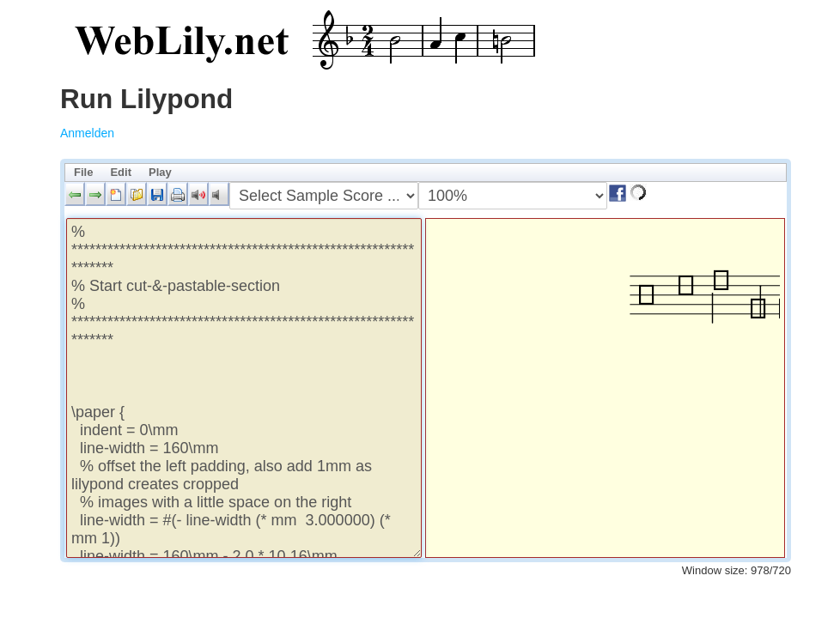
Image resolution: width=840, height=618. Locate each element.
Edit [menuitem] (121, 172)
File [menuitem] (83, 172)
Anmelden (87, 133)
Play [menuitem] (160, 172)
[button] (75, 194)
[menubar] (426, 173)
